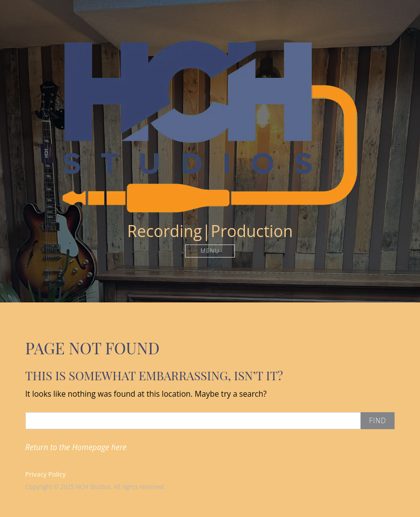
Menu (210, 251)
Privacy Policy (46, 474)
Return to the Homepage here (76, 447)
